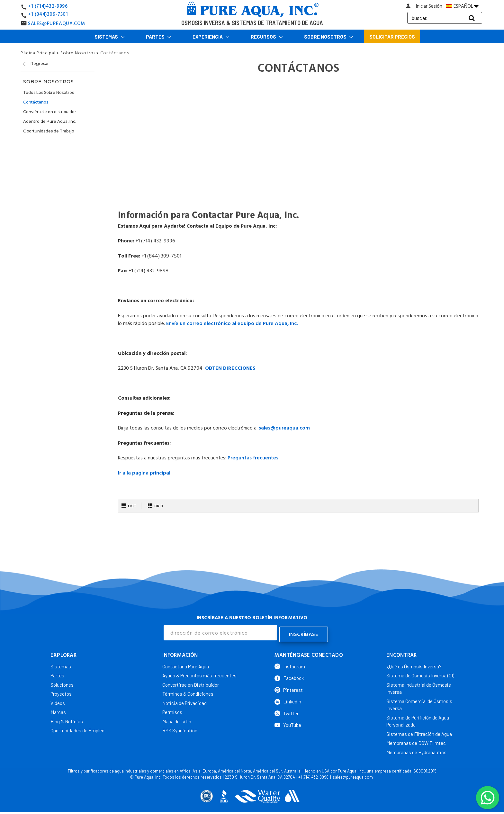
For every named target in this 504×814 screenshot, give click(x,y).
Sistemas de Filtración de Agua (419, 732)
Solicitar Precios (392, 37)
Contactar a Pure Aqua (186, 665)
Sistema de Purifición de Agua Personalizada (418, 720)
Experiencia (211, 37)
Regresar (36, 64)
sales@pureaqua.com (353, 776)
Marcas (58, 711)
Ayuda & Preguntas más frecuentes (199, 674)
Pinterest (289, 688)
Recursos (267, 37)
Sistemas (110, 37)
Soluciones (62, 683)
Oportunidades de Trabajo (49, 131)
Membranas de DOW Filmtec (416, 742)
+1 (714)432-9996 (48, 6)
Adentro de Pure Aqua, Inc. (50, 121)
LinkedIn (288, 700)
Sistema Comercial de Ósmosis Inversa (419, 703)
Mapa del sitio (177, 720)
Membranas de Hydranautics (416, 751)
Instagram (290, 665)
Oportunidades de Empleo (77, 729)
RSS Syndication (180, 729)
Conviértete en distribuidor (50, 112)
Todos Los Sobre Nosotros (49, 92)
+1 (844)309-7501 (48, 14)
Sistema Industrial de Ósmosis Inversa (419, 687)
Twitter (287, 712)
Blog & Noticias (67, 720)
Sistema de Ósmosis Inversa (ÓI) (420, 674)
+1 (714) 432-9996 (313, 776)
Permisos (172, 711)
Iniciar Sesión (429, 6)
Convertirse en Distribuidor (191, 683)
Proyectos (61, 692)
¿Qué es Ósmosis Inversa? (414, 665)
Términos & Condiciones (188, 692)
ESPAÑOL (462, 6)
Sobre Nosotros (329, 37)
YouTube (288, 724)
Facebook (289, 677)
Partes (159, 37)
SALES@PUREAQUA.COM (57, 24)
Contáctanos (36, 102)
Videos (58, 701)
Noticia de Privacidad (184, 701)
